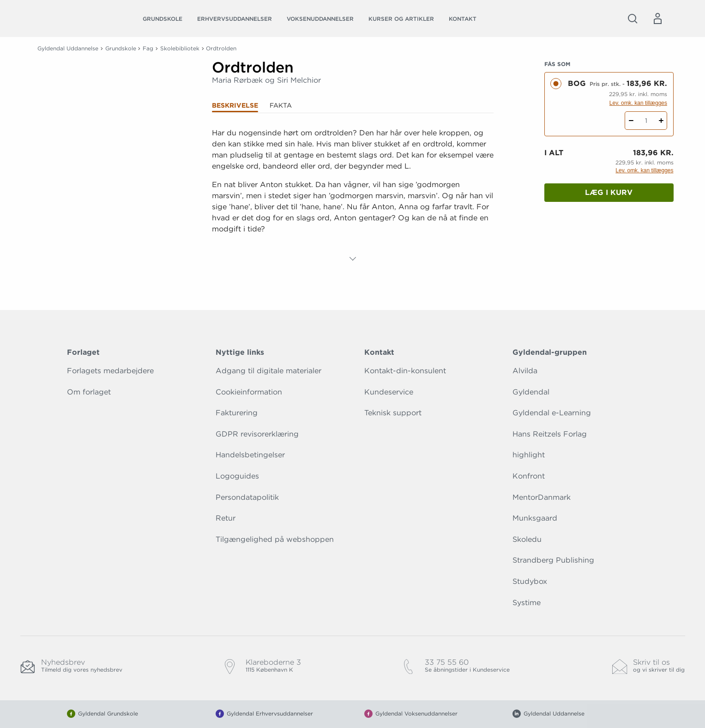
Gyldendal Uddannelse (68, 48)
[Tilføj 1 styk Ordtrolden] (661, 121)
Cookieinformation (249, 392)
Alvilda (525, 371)
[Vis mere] (353, 259)
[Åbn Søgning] (633, 18)
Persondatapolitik (247, 497)
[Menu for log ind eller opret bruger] (657, 18)
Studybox (530, 581)
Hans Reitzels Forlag (550, 434)
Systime (527, 603)
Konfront (529, 476)
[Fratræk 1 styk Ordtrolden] (631, 121)
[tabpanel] (353, 196)
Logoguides (237, 476)
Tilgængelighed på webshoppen (275, 539)
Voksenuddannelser (320, 19)
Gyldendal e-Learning (552, 413)
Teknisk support (393, 413)
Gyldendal (531, 392)
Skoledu (527, 539)
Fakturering (237, 413)
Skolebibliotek (180, 48)
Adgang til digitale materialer (268, 371)
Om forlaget (89, 392)
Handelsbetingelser (250, 455)
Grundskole (163, 19)
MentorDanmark (542, 497)
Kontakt (463, 19)
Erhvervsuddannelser (235, 19)
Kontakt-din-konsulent (405, 371)
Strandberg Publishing (553, 560)
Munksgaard (535, 518)
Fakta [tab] (281, 105)
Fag (148, 48)
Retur (226, 518)
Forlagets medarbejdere (110, 371)
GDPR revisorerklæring (257, 434)
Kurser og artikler (401, 19)
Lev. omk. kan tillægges (638, 103)
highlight (529, 455)
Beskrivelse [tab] (235, 105)
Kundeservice (389, 392)
